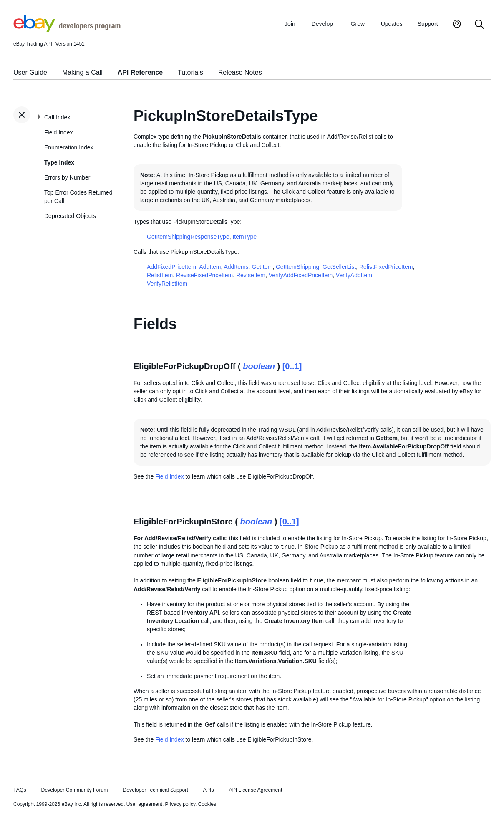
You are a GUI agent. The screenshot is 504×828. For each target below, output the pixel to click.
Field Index (58, 132)
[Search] (479, 25)
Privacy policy (180, 804)
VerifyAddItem (354, 275)
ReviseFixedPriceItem (204, 275)
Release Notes (240, 72)
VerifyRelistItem (167, 284)
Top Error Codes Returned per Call (78, 197)
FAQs (20, 790)
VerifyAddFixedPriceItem (301, 275)
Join (290, 24)
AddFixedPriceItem (171, 267)
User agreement (144, 804)
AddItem (210, 267)
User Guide (30, 72)
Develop (322, 24)
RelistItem (160, 275)
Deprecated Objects (70, 216)
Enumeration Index (69, 147)
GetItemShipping (297, 267)
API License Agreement (255, 790)
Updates (392, 24)
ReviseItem (251, 275)
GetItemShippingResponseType (188, 237)
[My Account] (457, 25)
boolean (259, 366)
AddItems (236, 267)
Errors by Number (67, 177)
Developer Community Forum (75, 790)
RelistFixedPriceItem (386, 267)
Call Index (57, 117)
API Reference (140, 72)
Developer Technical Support (155, 790)
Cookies (207, 804)
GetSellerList (339, 267)
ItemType (244, 237)
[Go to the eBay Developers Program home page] (67, 30)
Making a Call (82, 72)
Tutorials (190, 72)
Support (428, 24)
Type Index (59, 162)
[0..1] (292, 366)
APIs (209, 790)
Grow (358, 24)
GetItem (262, 267)
